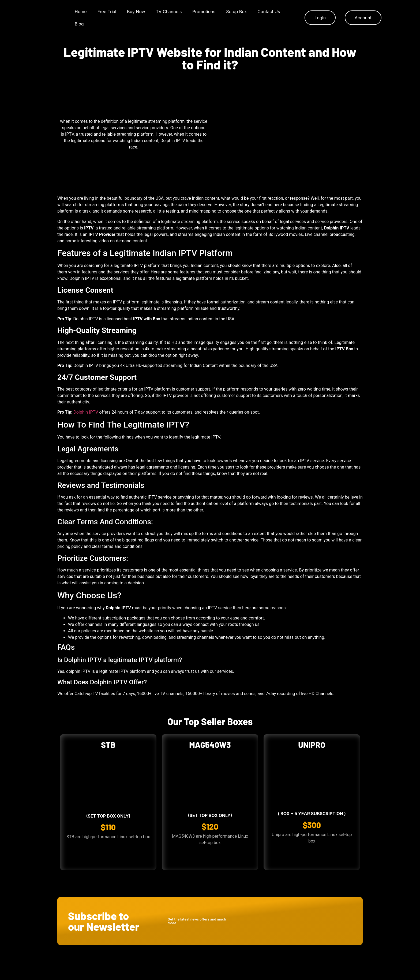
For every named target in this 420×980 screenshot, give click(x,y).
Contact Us (269, 12)
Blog (79, 24)
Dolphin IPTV (86, 412)
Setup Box (236, 12)
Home (81, 12)
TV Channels (169, 12)
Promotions (204, 12)
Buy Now (136, 12)
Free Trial (107, 12)
